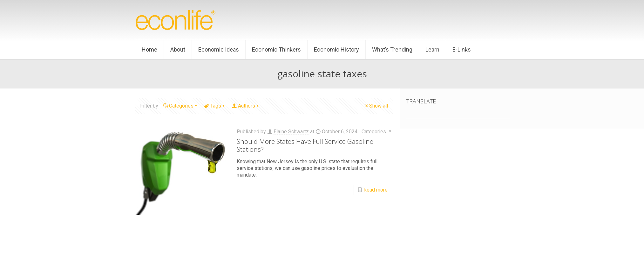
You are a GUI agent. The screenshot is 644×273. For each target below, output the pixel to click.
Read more (376, 190)
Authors (246, 106)
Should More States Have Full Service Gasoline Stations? (305, 145)
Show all (376, 106)
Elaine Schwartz (291, 132)
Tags (215, 106)
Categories (181, 106)
